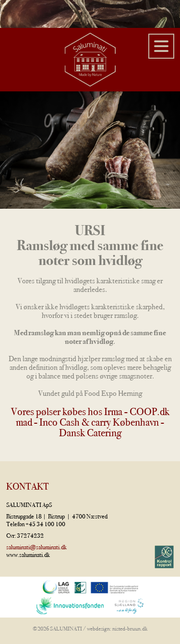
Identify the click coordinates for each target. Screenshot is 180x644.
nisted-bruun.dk (130, 629)
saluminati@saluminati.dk (36, 547)
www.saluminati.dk (28, 555)
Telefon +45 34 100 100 (36, 524)
